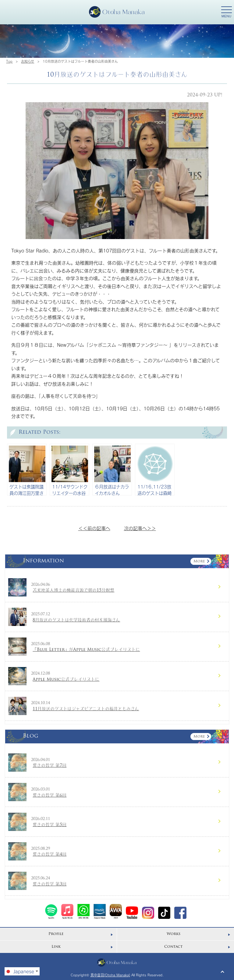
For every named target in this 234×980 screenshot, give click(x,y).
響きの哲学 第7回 (50, 766)
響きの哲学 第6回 (50, 796)
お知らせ (28, 61)
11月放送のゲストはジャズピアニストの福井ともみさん (86, 709)
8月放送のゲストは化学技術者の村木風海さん (76, 620)
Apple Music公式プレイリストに (66, 680)
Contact (173, 947)
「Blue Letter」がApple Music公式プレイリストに (86, 650)
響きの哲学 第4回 (50, 855)
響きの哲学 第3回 (50, 884)
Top (9, 61)
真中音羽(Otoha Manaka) (110, 975)
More (199, 561)
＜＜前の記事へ (94, 528)
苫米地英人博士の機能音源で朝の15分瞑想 (73, 591)
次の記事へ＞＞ (140, 528)
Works (174, 934)
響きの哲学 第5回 (50, 825)
